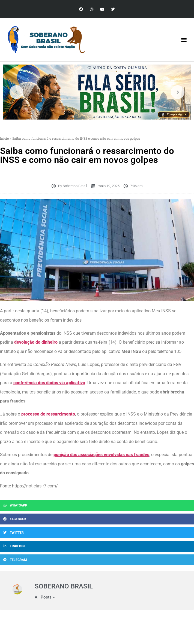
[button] (184, 40)
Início (5, 138)
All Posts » (45, 597)
